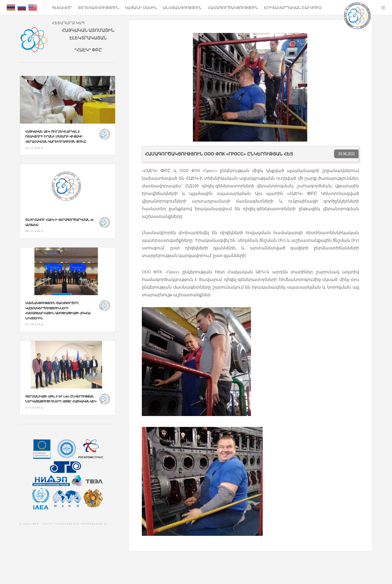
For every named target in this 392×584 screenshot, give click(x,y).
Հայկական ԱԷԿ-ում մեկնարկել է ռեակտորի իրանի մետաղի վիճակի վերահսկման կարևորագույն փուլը (56, 137)
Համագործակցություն (233, 8)
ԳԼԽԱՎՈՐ (62, 8)
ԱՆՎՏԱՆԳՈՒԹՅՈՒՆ (182, 8)
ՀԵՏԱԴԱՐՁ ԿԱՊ (68, 23)
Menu (383, 8)
